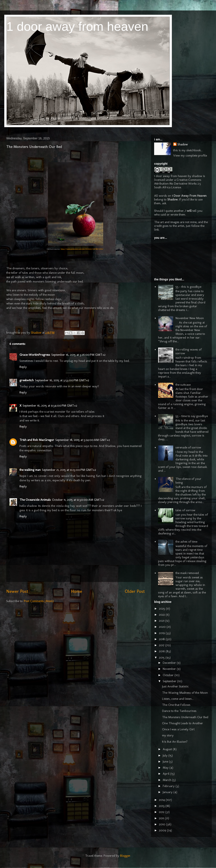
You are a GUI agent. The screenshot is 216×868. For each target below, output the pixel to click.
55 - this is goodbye (188, 287)
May (166, 768)
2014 (162, 800)
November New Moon (190, 318)
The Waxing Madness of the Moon (185, 693)
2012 (162, 812)
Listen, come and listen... (178, 699)
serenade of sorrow (188, 447)
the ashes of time (186, 542)
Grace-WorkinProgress (35, 355)
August (168, 749)
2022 (162, 615)
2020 (163, 627)
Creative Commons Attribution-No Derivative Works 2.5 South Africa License (178, 184)
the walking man (30, 470)
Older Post (135, 591)
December (170, 663)
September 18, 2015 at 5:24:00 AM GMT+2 (83, 440)
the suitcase (183, 385)
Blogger (125, 856)
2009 (163, 830)
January (168, 792)
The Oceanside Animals (35, 500)
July (166, 755)
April (167, 774)
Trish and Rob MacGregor (37, 440)
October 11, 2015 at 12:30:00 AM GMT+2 (78, 500)
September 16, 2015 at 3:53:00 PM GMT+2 (62, 380)
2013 (162, 806)
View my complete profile (190, 155)
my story (168, 735)
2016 (162, 651)
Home (77, 591)
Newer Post (17, 591)
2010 (163, 824)
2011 (162, 818)
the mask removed (187, 573)
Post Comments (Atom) (39, 601)
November (170, 669)
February (169, 786)
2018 (162, 639)
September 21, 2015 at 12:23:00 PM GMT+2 (69, 470)
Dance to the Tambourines (179, 711)
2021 (162, 621)
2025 (162, 609)
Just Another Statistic (175, 686)
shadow (197, 176)
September (170, 681)
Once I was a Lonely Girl (178, 729)
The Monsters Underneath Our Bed (185, 717)
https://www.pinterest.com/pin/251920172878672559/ (82, 249)
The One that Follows (176, 705)
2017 (162, 645)
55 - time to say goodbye (192, 416)
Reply (23, 367)
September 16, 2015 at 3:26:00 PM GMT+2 (78, 355)
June (166, 761)
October (169, 675)
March (167, 780)
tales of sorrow (185, 510)
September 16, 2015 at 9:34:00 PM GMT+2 (50, 406)
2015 (162, 657)
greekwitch (27, 380)
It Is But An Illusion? (175, 742)
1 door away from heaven (77, 26)
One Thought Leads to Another (183, 723)
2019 (162, 633)
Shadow (183, 144)
